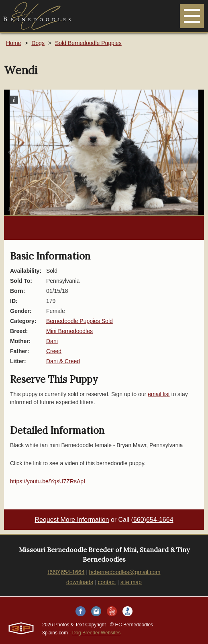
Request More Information (72, 520)
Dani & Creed (63, 361)
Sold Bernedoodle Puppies (88, 43)
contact (107, 582)
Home (13, 43)
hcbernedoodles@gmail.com (125, 572)
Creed (54, 351)
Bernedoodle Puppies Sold (80, 321)
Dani (52, 341)
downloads (80, 582)
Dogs (38, 43)
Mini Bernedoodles (69, 331)
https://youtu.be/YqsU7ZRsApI (48, 481)
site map (131, 582)
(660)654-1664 (152, 520)
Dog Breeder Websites (97, 633)
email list (159, 394)
